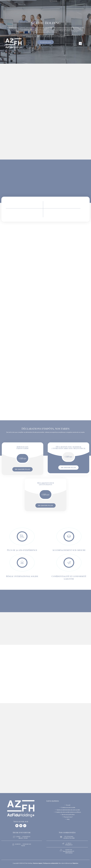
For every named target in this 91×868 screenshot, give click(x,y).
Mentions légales (38, 863)
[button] (80, 43)
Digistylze (75, 863)
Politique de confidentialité (51, 863)
